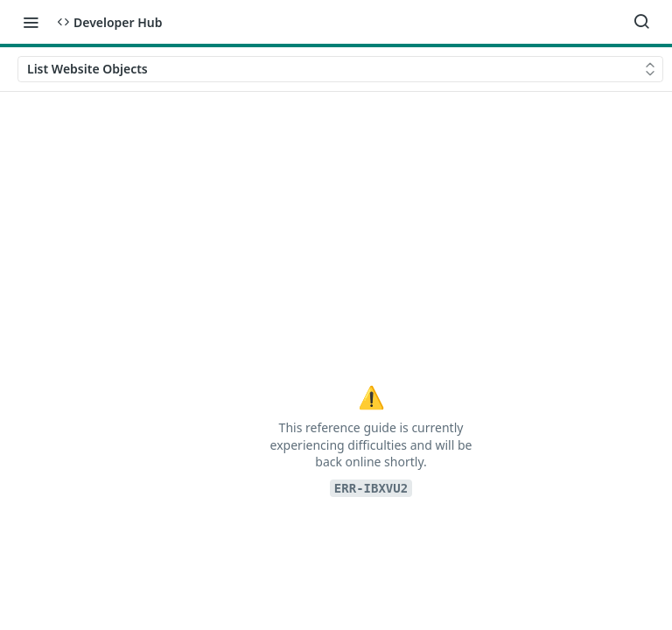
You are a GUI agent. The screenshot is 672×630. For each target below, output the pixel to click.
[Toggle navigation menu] (31, 22)
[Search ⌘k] (641, 22)
